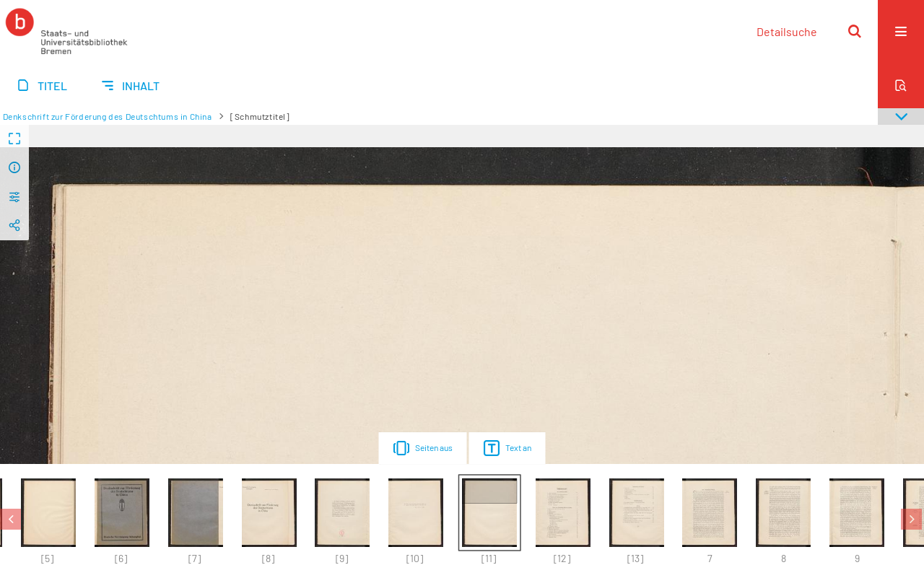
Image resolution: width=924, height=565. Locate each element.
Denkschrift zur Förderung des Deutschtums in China (108, 116)
